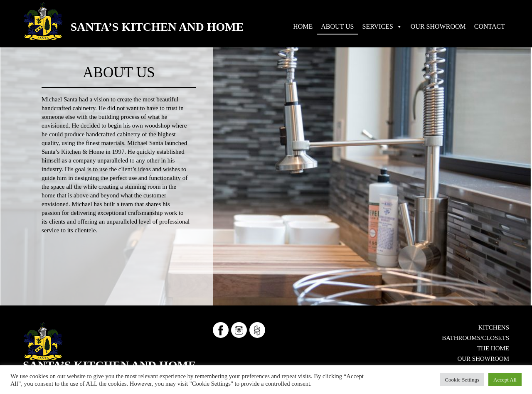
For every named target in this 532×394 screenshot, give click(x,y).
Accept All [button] (505, 380)
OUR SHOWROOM (438, 26)
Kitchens (494, 328)
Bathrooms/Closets (475, 338)
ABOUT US (337, 26)
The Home (493, 348)
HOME (303, 26)
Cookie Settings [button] (462, 380)
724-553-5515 (93, 358)
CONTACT (490, 26)
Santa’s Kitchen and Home (157, 27)
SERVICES (378, 26)
